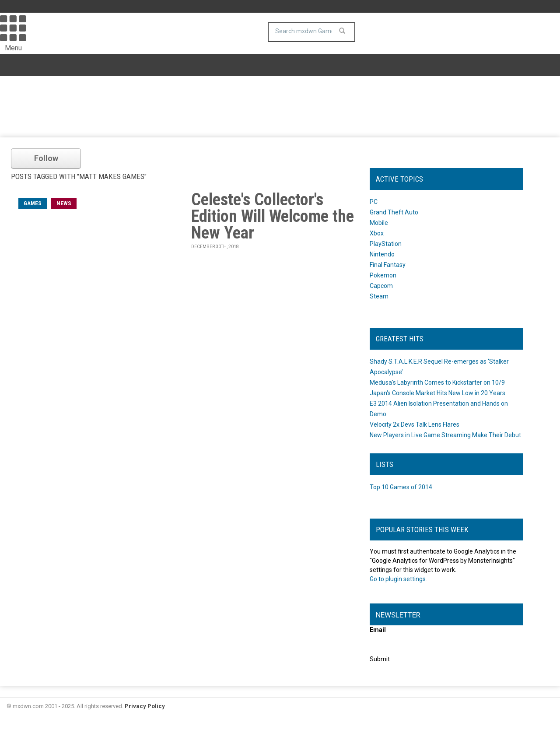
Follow (46, 158)
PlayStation (386, 244)
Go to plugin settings (398, 579)
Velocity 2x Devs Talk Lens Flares (415, 424)
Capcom (381, 286)
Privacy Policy (145, 706)
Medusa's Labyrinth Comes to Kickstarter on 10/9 (437, 382)
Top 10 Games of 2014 (401, 487)
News (64, 203)
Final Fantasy (388, 265)
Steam (379, 296)
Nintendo (382, 254)
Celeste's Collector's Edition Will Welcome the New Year (273, 216)
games (33, 203)
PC (374, 202)
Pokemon (383, 275)
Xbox (377, 233)
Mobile (379, 223)
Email (378, 630)
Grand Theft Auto (394, 212)
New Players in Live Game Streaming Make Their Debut (445, 435)
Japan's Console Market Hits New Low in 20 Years (437, 393)
